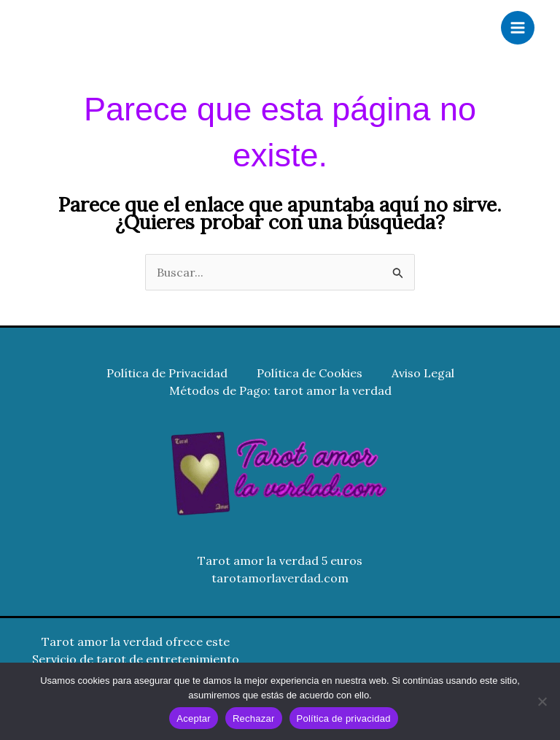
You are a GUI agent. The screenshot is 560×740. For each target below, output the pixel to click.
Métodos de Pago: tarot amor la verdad (280, 390)
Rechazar (254, 718)
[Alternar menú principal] (518, 28)
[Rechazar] (542, 701)
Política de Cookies (310, 373)
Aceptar (194, 718)
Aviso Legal (423, 373)
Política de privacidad (344, 718)
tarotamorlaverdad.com (280, 578)
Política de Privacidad (167, 373)
